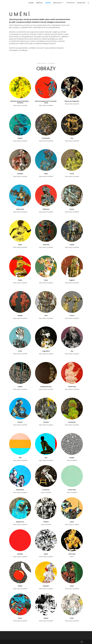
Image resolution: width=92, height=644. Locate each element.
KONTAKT (81, 3)
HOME (31, 3)
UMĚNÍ (48, 3)
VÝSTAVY (71, 3)
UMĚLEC (39, 3)
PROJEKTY (58, 3)
